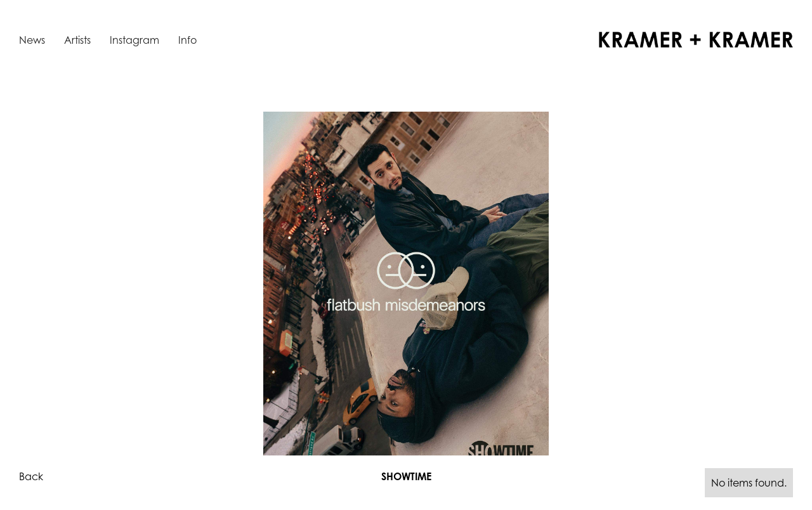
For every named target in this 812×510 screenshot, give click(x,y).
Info (187, 40)
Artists (77, 40)
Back (31, 476)
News (32, 40)
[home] (696, 40)
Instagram (134, 40)
